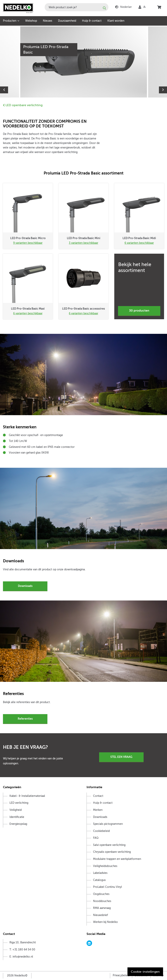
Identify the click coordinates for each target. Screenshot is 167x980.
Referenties (25, 719)
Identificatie (17, 817)
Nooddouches (102, 901)
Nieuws (48, 21)
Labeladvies (100, 873)
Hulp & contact (92, 21)
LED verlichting (19, 803)
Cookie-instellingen (145, 972)
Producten (10, 21)
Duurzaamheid (67, 21)
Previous (4, 90)
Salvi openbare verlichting (109, 845)
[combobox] (77, 7)
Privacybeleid (121, 975)
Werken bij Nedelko (105, 922)
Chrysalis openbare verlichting (112, 852)
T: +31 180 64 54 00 (22, 950)
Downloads (25, 586)
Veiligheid (16, 810)
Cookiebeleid (101, 831)
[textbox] (77, 7)
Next (163, 90)
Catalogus (99, 880)
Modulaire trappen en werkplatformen (117, 859)
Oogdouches (101, 894)
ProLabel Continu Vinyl (107, 887)
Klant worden (116, 21)
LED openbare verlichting (23, 105)
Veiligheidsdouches (105, 866)
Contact (98, 796)
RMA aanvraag (102, 908)
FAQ (96, 838)
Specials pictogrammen (108, 824)
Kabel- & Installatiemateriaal (27, 796)
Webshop (31, 21)
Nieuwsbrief (101, 915)
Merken (98, 810)
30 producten (139, 311)
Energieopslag (18, 824)
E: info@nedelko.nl (21, 957)
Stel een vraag (121, 757)
